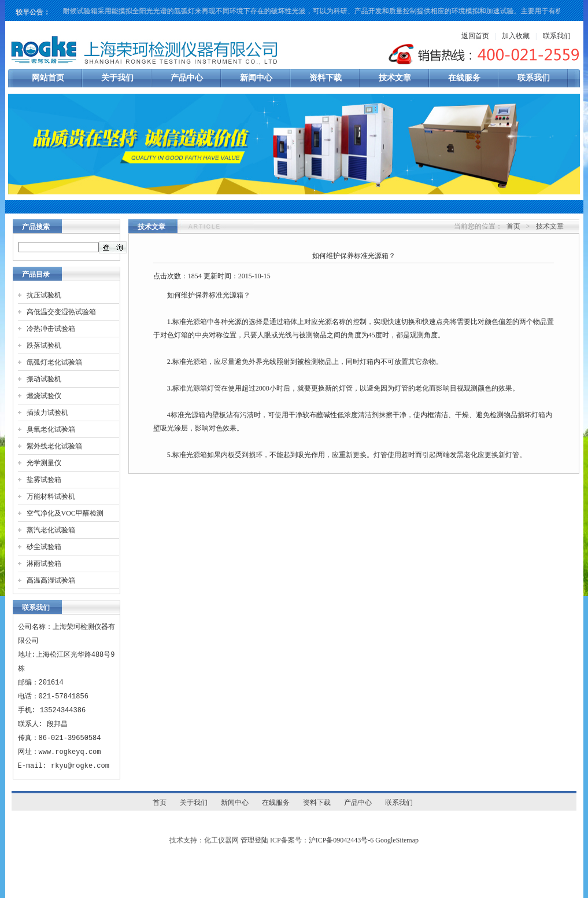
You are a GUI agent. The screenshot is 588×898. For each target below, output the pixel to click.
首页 (513, 226)
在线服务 (464, 78)
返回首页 (475, 36)
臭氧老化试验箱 (51, 429)
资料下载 (326, 78)
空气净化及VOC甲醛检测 (65, 513)
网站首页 (48, 78)
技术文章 (395, 78)
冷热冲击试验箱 (51, 329)
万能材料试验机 (51, 496)
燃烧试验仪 (44, 396)
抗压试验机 (44, 295)
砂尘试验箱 (44, 547)
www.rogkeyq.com (70, 752)
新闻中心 (256, 78)
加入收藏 (516, 36)
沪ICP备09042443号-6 (341, 840)
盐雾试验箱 (44, 480)
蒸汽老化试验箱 (51, 530)
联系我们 (557, 36)
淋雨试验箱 (44, 564)
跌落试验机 (44, 345)
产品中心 (187, 78)
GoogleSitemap (397, 840)
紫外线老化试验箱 (54, 446)
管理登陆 (254, 840)
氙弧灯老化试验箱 (54, 362)
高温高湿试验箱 (51, 580)
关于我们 (117, 78)
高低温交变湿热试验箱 (61, 312)
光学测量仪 (44, 463)
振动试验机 (44, 379)
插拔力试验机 (47, 413)
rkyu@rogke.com (80, 766)
